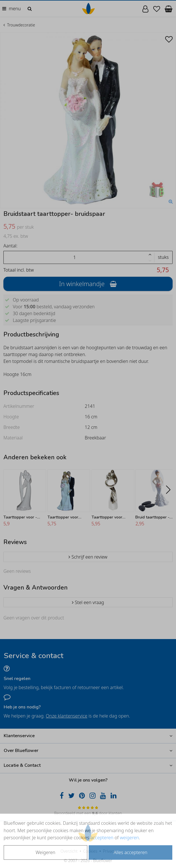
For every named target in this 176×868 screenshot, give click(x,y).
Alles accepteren (131, 852)
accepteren (102, 838)
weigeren (129, 838)
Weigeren (45, 852)
